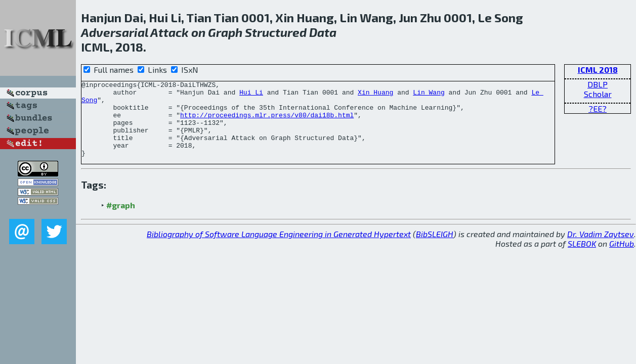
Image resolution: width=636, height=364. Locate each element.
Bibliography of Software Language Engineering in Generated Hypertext (279, 249)
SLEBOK (582, 259)
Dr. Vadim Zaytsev (601, 249)
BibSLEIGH (435, 249)
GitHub (622, 259)
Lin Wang (429, 95)
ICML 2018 (598, 70)
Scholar (598, 94)
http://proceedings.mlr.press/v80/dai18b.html (267, 122)
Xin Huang (375, 95)
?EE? (598, 108)
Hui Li (251, 95)
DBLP (598, 84)
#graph (121, 220)
